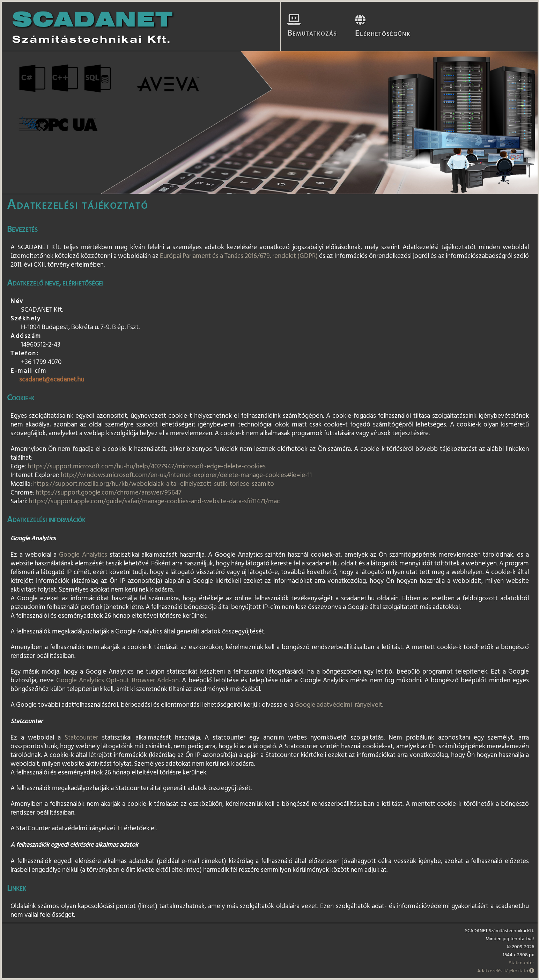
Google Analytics (83, 555)
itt (119, 828)
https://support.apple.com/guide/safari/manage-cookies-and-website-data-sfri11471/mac (154, 501)
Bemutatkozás (312, 29)
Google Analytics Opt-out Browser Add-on (117, 680)
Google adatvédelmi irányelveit (338, 705)
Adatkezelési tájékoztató (506, 971)
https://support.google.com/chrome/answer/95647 (109, 492)
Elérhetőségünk (379, 29)
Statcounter (81, 737)
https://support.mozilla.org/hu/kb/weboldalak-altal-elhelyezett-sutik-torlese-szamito (154, 484)
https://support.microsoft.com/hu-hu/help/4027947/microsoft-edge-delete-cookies (147, 466)
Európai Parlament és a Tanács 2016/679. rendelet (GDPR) (239, 256)
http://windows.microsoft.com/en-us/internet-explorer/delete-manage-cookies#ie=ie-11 (186, 475)
